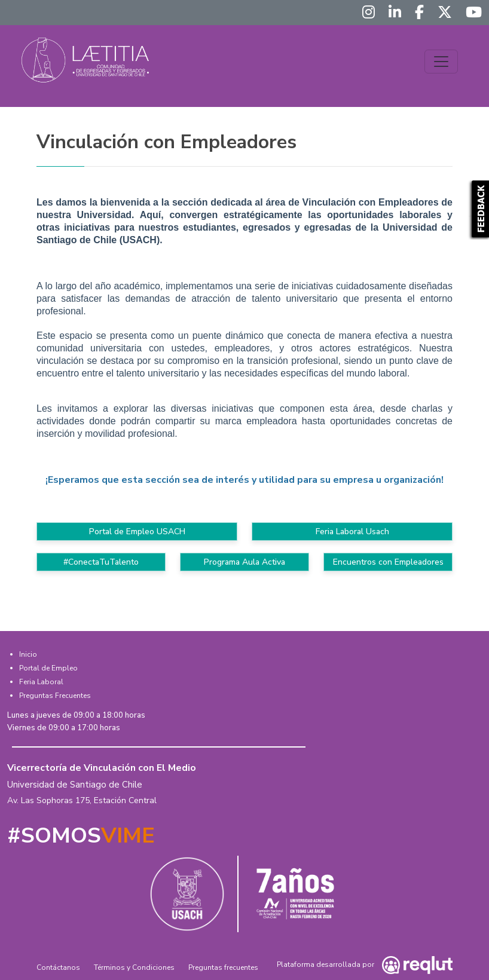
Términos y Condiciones (134, 967)
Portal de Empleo (48, 668)
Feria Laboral (41, 682)
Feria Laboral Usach (352, 532)
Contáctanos (58, 967)
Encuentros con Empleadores (388, 562)
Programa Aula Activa (244, 562)
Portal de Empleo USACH (137, 532)
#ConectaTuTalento (101, 562)
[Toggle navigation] (441, 62)
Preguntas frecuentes (223, 967)
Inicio (28, 654)
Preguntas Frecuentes (55, 696)
